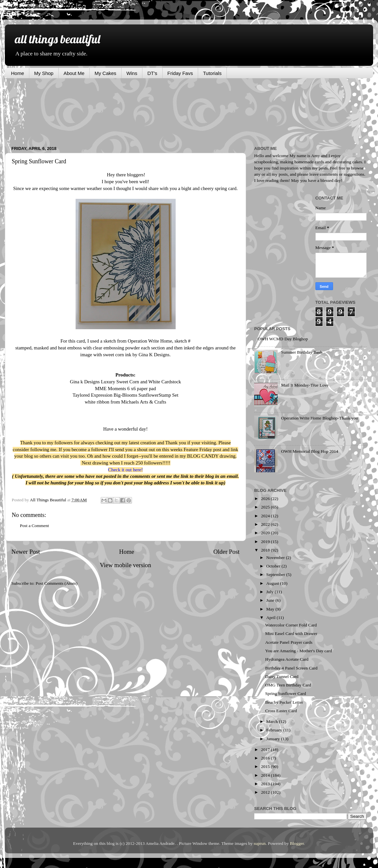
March (273, 721)
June (271, 600)
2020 (266, 533)
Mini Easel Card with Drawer (291, 633)
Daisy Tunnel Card (282, 677)
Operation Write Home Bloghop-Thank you (319, 418)
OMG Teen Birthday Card (288, 685)
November (276, 558)
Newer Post (26, 552)
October (274, 566)
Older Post (226, 552)
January (274, 739)
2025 (266, 507)
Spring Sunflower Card (286, 693)
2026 (266, 499)
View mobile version (125, 565)
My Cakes (105, 73)
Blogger (297, 843)
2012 (266, 792)
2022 (266, 524)
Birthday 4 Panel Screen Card (291, 668)
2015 (266, 766)
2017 (266, 750)
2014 (266, 775)
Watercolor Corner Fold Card (291, 625)
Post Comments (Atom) (56, 583)
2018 (266, 550)
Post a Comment (34, 526)
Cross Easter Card (281, 711)
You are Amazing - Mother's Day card (299, 651)
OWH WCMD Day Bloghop (283, 339)
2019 (266, 542)
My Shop (44, 73)
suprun (260, 843)
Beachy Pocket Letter (284, 702)
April (271, 618)
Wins (132, 73)
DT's (152, 73)
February (275, 730)
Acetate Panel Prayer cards (289, 642)
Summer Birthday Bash (302, 352)
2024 (266, 516)
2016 (266, 758)
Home (18, 73)
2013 (266, 784)
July (270, 592)
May (271, 609)
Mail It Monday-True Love (305, 385)
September (276, 574)
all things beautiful (57, 39)
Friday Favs (180, 73)
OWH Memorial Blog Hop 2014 (309, 451)
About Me (74, 73)
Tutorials (212, 73)
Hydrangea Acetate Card (287, 659)
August (273, 583)
